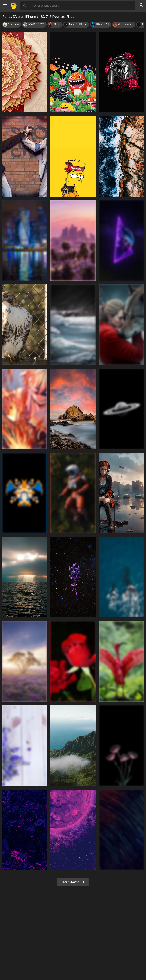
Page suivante (73, 882)
